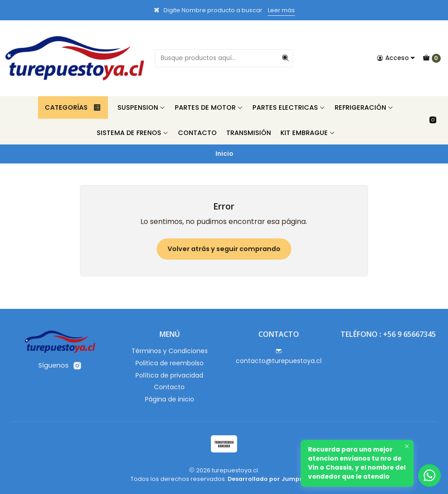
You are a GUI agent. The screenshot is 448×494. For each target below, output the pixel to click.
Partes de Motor (209, 107)
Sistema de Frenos (133, 133)
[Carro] (432, 58)
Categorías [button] (73, 107)
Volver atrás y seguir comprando (224, 249)
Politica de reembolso (170, 363)
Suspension (141, 107)
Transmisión (249, 133)
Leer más (281, 10)
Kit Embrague (308, 133)
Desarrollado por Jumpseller (272, 479)
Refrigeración (364, 107)
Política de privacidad (169, 375)
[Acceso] (396, 58)
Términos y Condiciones (170, 351)
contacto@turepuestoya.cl (279, 357)
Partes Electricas (289, 107)
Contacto (197, 133)
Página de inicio (170, 399)
